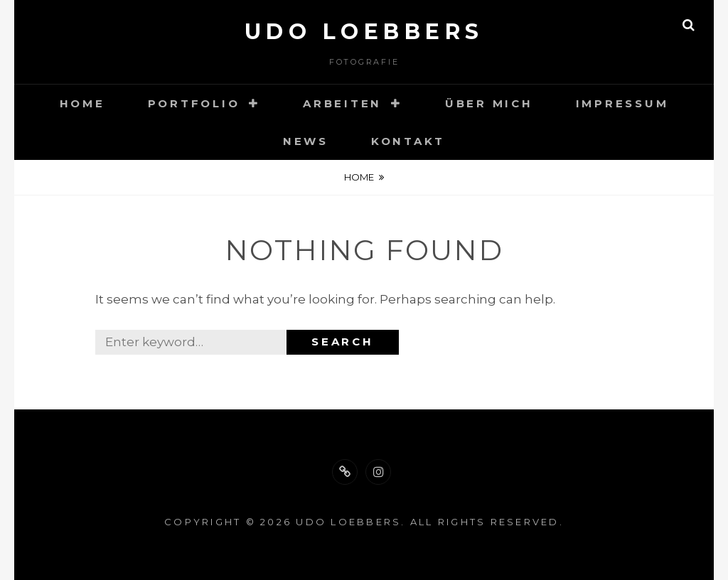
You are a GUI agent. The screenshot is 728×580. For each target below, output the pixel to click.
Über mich (489, 103)
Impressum (622, 103)
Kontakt (408, 141)
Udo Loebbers (364, 32)
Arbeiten (342, 103)
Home (82, 103)
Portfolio (194, 103)
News (306, 141)
